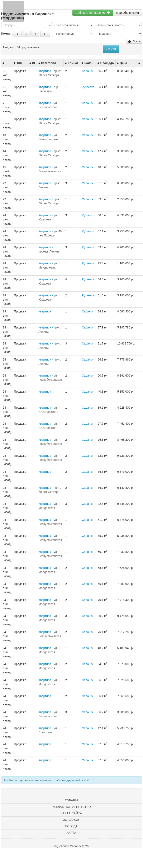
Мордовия (71, 820)
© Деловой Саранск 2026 (71, 846)
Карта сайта (71, 813)
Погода (71, 826)
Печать (134, 41)
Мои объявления (127, 13)
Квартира (45, 311)
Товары (71, 800)
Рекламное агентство (71, 807)
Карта (71, 833)
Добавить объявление (93, 13)
